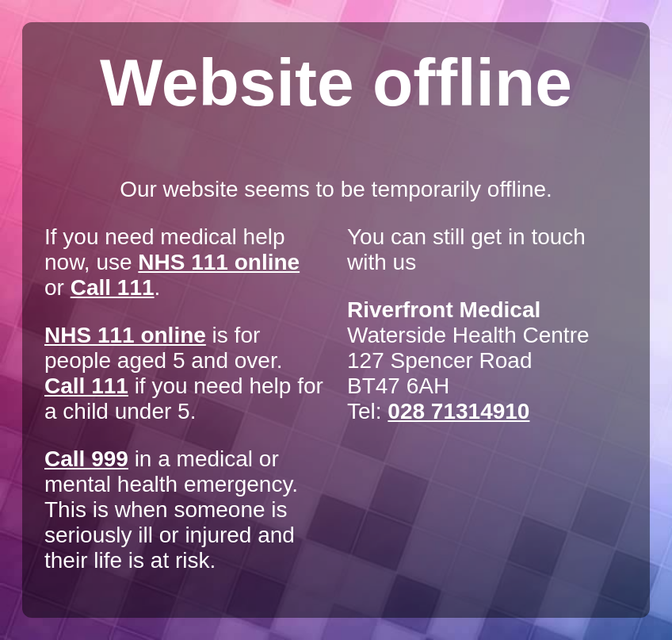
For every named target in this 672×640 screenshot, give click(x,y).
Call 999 (86, 459)
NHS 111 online (219, 262)
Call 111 (113, 287)
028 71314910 (458, 411)
